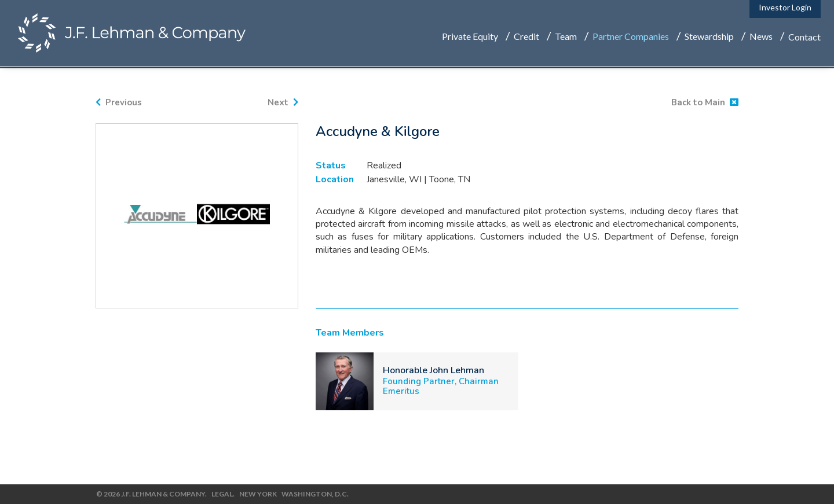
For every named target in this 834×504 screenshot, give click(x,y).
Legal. (222, 494)
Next (283, 102)
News (761, 38)
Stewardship (709, 38)
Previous (119, 102)
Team (566, 38)
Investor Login (785, 9)
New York (257, 494)
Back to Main (705, 102)
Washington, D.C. (314, 494)
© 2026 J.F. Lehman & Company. (151, 494)
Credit (526, 38)
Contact (804, 38)
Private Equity (470, 38)
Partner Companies (631, 38)
